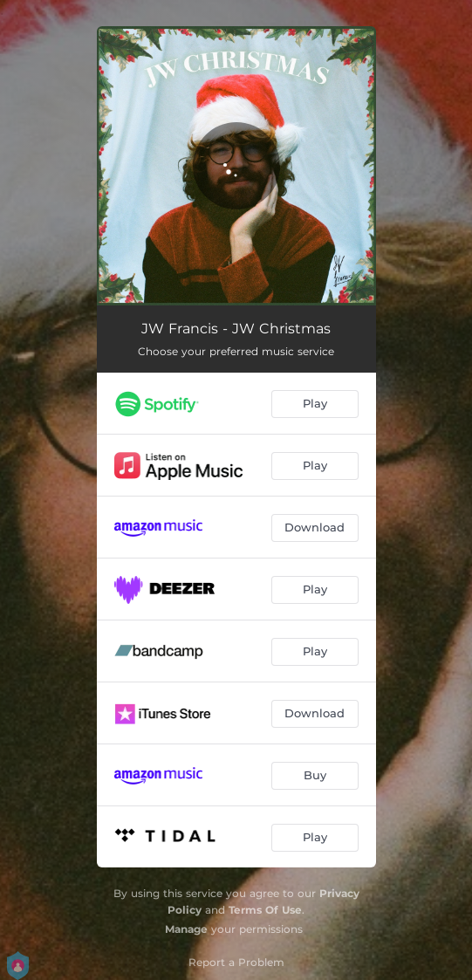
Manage (186, 929)
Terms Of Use (265, 910)
